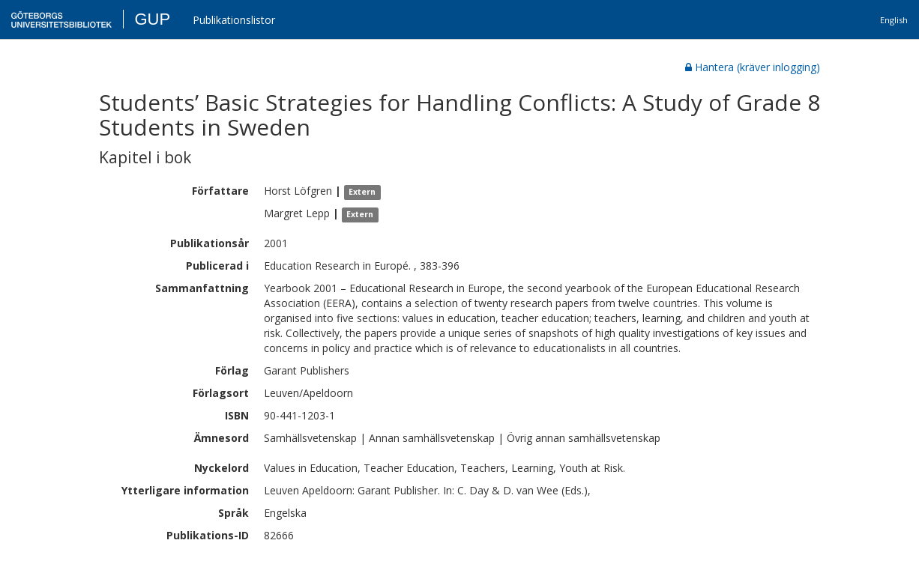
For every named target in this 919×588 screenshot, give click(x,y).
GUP (152, 19)
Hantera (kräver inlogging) (753, 67)
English (894, 20)
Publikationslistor (234, 20)
